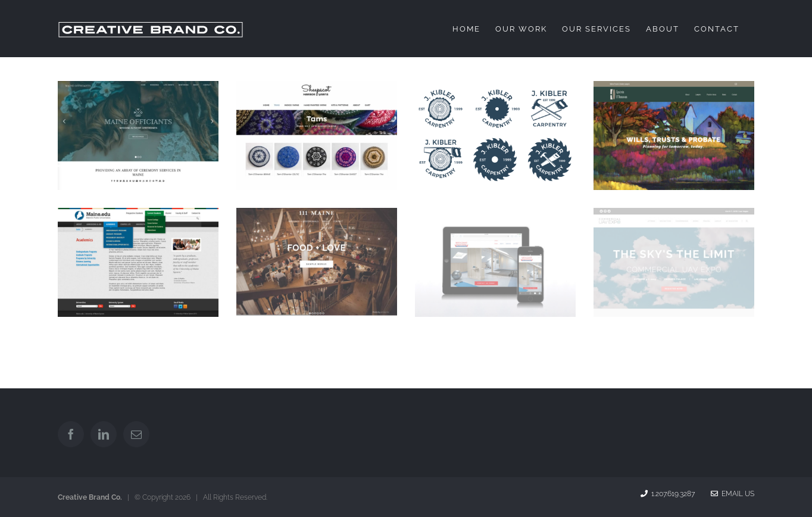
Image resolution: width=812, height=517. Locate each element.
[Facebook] (71, 434)
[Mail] (136, 434)
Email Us (733, 494)
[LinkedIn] (104, 434)
